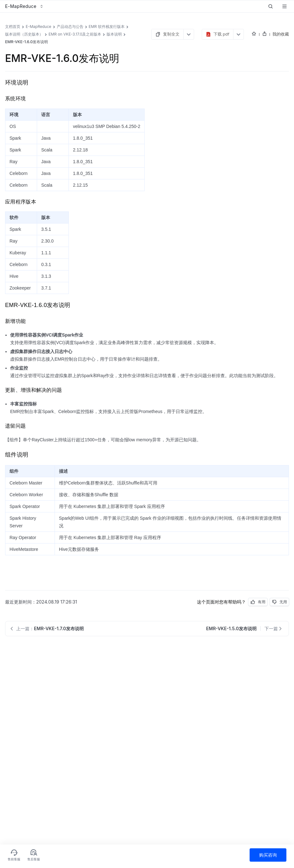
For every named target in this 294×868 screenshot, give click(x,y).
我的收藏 (281, 34)
